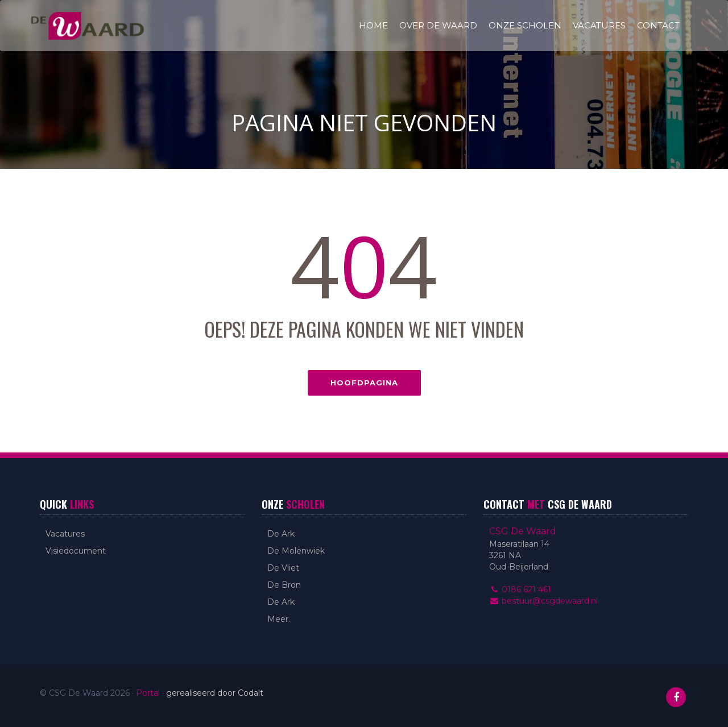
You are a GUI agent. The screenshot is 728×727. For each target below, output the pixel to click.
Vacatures (599, 25)
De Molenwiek (296, 551)
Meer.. (280, 619)
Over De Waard (438, 25)
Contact (658, 25)
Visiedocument (76, 551)
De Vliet (283, 568)
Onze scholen (525, 25)
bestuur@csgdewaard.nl (543, 601)
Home (373, 25)
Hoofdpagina (364, 383)
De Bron (284, 585)
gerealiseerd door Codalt (215, 693)
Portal (148, 693)
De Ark (281, 534)
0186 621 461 (520, 589)
